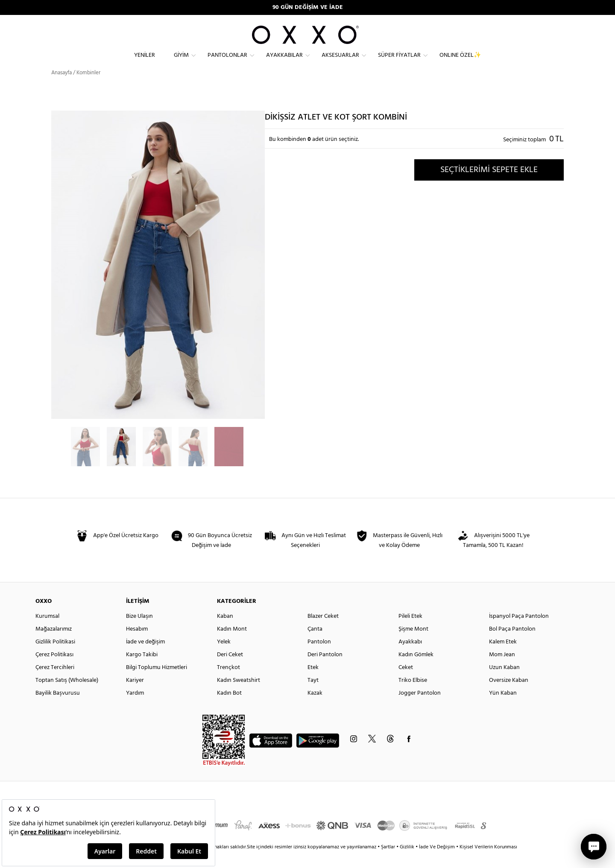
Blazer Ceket (323, 631)
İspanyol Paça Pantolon (519, 631)
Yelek (224, 656)
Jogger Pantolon (420, 708)
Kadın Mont (232, 644)
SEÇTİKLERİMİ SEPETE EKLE (489, 184)
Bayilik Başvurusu (58, 708)
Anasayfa (61, 87)
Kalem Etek (503, 656)
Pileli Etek (410, 631)
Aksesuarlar (340, 62)
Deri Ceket (230, 669)
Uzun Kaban (504, 682)
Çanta (315, 644)
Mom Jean (502, 669)
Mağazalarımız (54, 644)
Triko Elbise (413, 695)
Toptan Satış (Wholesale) (67, 695)
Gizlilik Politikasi (55, 656)
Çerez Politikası (54, 669)
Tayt (313, 695)
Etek (313, 682)
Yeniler (145, 62)
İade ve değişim (145, 656)
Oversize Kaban (509, 695)
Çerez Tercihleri (55, 682)
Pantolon (319, 656)
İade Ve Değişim (437, 862)
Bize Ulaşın (139, 631)
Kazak (315, 708)
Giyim (181, 62)
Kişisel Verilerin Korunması (488, 862)
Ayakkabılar (284, 62)
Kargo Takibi (142, 669)
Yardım (135, 708)
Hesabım (137, 644)
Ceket (406, 682)
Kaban (225, 631)
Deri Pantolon (325, 669)
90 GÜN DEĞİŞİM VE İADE (308, 7)
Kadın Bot (229, 708)
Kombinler (88, 87)
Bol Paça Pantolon (512, 644)
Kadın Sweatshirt (239, 695)
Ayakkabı (410, 656)
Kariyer (135, 695)
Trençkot (228, 682)
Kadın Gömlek (416, 669)
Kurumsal (47, 631)
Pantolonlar (227, 62)
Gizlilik (408, 862)
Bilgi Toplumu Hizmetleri (157, 682)
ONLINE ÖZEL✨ (460, 62)
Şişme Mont (413, 644)
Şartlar (389, 862)
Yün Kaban (503, 708)
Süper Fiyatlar (399, 62)
